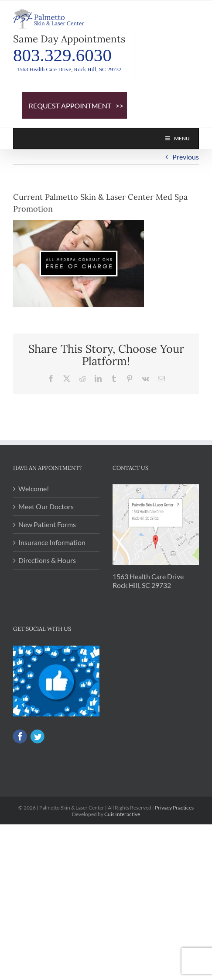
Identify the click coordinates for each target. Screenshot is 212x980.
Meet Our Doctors (46, 506)
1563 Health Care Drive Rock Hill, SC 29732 (148, 581)
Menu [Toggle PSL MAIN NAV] (177, 138)
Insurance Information (52, 542)
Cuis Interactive (122, 814)
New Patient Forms (47, 524)
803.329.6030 (62, 55)
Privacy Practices (174, 808)
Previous (186, 157)
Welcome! (34, 488)
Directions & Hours (47, 560)
